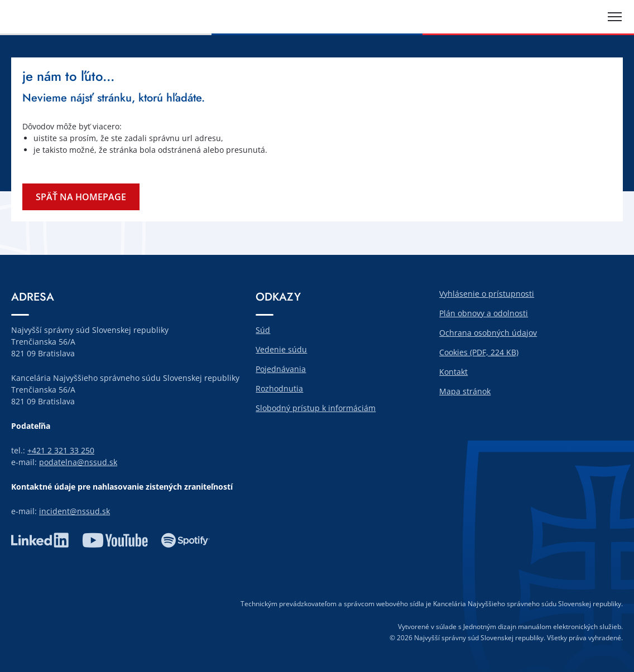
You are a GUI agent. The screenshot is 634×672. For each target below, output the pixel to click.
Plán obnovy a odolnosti (484, 313)
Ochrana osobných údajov (488, 333)
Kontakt (453, 372)
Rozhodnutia (279, 388)
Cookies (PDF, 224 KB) (479, 352)
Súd (263, 330)
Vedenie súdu (281, 349)
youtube (115, 540)
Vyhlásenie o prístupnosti (487, 294)
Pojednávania (281, 369)
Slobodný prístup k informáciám (316, 408)
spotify (186, 540)
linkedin (40, 540)
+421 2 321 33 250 (61, 450)
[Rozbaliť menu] (614, 17)
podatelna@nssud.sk (78, 462)
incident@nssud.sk (75, 511)
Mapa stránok (465, 391)
